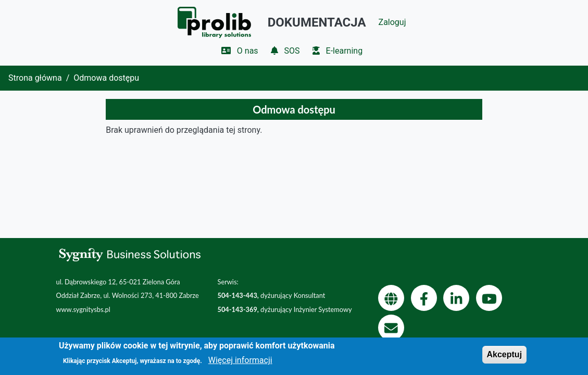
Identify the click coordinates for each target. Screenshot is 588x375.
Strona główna (35, 78)
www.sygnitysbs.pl (83, 309)
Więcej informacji (240, 364)
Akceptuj (505, 358)
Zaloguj (392, 22)
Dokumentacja (317, 22)
